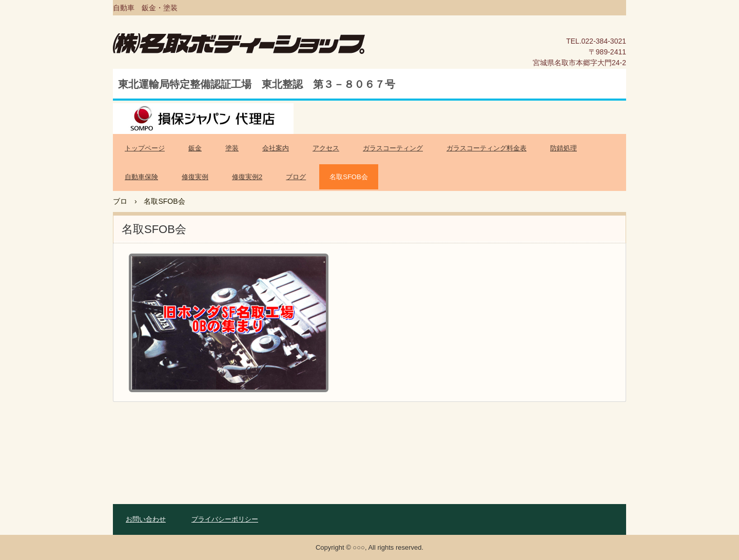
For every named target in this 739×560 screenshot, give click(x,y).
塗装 (232, 148)
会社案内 (276, 148)
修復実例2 (247, 177)
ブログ (296, 177)
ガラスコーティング (393, 148)
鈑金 (195, 148)
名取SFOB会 (348, 177)
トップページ (145, 148)
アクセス (326, 148)
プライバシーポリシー (225, 519)
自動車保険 (141, 177)
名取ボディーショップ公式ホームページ (258, 49)
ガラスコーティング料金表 (487, 148)
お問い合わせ (146, 519)
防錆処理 (563, 148)
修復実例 (195, 177)
